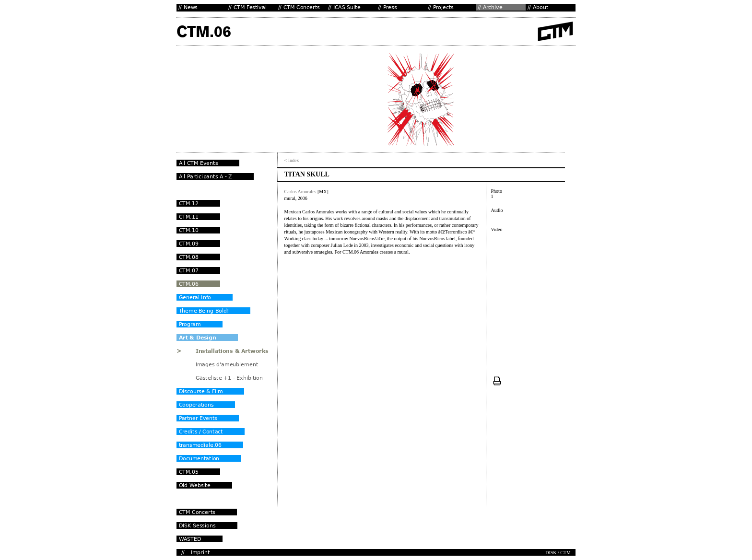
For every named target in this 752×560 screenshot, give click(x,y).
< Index (292, 160)
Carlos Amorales (300, 192)
